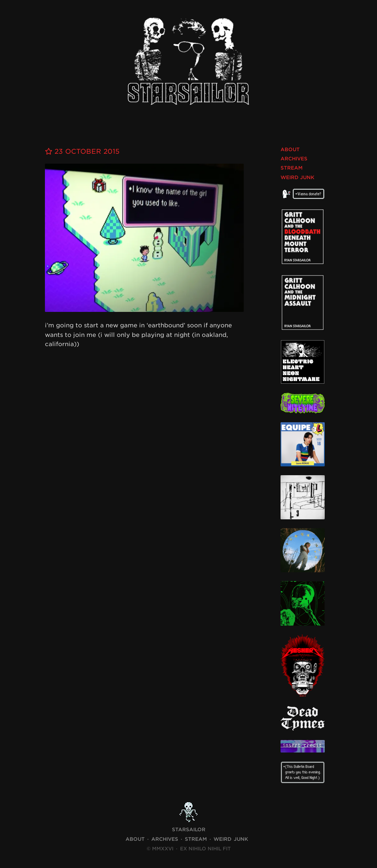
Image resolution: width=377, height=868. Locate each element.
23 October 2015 (82, 151)
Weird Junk (297, 177)
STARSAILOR (189, 830)
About (290, 150)
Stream (292, 168)
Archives (294, 159)
